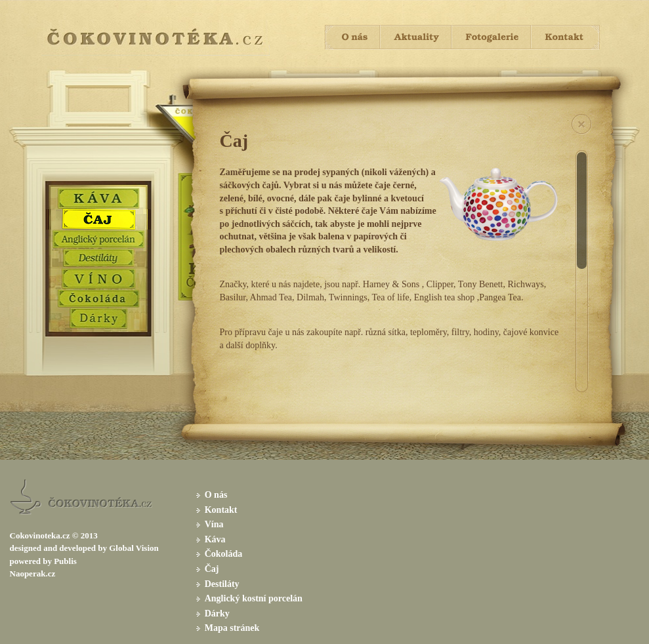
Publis (65, 561)
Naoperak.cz (33, 574)
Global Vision (134, 548)
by (102, 548)
